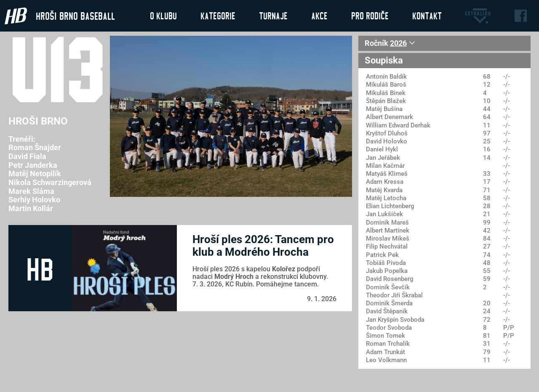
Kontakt (427, 16)
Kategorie (218, 16)
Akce (319, 16)
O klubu (163, 16)
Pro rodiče (370, 16)
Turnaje (273, 16)
